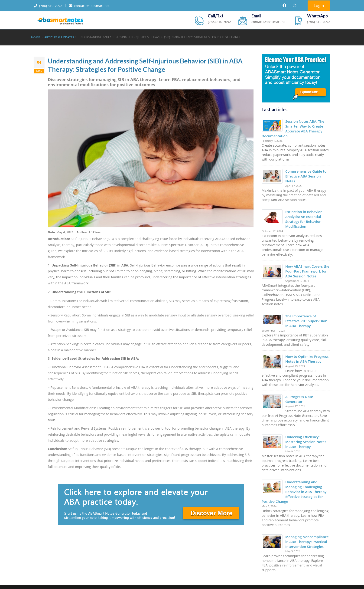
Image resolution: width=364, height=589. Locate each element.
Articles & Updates (58, 37)
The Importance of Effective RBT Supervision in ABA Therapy (307, 312)
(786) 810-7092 (50, 6)
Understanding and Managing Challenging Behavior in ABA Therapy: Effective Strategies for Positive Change (294, 476)
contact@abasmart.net (95, 6)
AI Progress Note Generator (307, 387)
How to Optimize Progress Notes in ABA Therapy (306, 350)
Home (35, 37)
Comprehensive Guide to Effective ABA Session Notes (308, 172)
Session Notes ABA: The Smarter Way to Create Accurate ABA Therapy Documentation (292, 128)
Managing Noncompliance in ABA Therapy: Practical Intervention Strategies (306, 525)
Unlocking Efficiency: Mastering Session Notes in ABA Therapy (307, 427)
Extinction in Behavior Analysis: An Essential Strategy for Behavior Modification (303, 212)
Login (319, 6)
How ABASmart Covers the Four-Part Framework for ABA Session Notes (307, 263)
